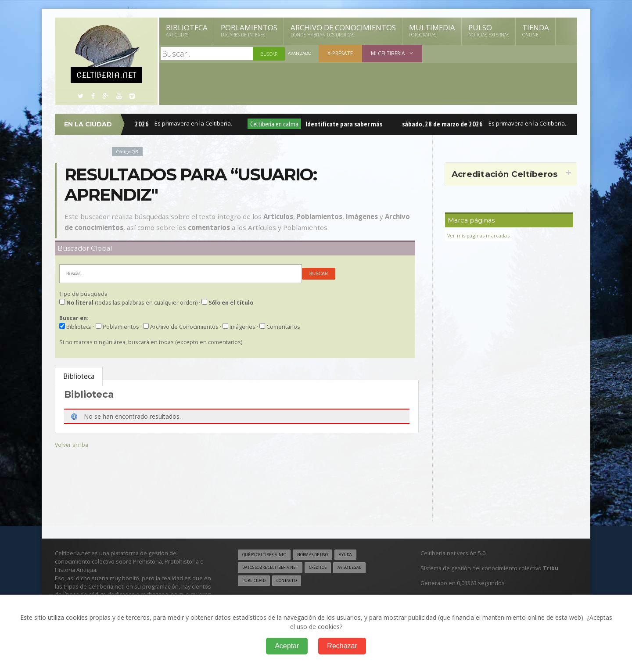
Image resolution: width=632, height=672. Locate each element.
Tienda (536, 30)
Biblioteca (187, 30)
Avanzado (301, 54)
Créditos (330, 569)
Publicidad (255, 582)
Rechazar (342, 646)
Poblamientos (249, 30)
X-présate (343, 53)
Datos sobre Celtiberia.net (275, 569)
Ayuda (361, 555)
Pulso (489, 30)
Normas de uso (324, 555)
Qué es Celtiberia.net (268, 555)
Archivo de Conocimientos (343, 30)
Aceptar (287, 646)
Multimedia (432, 30)
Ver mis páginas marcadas (481, 235)
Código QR (129, 151)
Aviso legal (366, 569)
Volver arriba (73, 444)
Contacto (292, 582)
